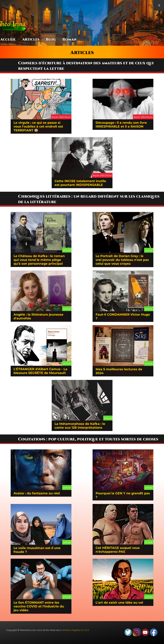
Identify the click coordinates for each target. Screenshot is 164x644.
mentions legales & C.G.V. (75, 630)
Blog (51, 39)
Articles (31, 39)
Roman (69, 39)
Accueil (8, 39)
